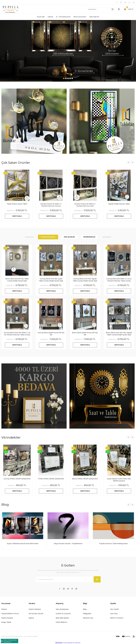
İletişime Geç (88, 618)
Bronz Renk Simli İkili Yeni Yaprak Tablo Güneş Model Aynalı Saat (119, 334)
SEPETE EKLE (17, 216)
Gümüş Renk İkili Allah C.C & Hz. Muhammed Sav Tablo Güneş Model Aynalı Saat (119, 280)
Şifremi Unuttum (117, 618)
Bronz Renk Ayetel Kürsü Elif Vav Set (85, 334)
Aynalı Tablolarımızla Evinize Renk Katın (23, 544)
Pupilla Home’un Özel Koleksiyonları (113, 544)
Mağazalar (87, 614)
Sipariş (31, 618)
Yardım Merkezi (35, 609)
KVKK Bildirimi (61, 622)
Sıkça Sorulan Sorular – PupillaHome (68, 544)
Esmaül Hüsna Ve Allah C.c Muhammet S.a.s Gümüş (51, 205)
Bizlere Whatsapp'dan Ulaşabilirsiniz (9, 641)
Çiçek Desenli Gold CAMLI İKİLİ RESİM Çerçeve (119, 480)
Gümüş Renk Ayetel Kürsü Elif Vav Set (51, 334)
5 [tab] (72, 78)
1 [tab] (64, 78)
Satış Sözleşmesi (62, 609)
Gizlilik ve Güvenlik (63, 614)
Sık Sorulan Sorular (36, 614)
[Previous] (4, 51)
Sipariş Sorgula (7, 618)
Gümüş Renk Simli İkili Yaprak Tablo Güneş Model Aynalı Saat (85, 280)
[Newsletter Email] (68, 579)
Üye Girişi (114, 614)
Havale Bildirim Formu (10, 614)
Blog (85, 609)
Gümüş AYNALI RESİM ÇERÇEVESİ (17, 479)
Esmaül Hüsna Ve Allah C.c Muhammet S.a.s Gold (85, 205)
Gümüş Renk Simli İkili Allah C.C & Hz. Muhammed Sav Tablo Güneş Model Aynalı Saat (17, 334)
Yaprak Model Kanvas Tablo (119, 204)
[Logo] (11, 9)
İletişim (4, 609)
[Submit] (97, 579)
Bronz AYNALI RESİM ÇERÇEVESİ (85, 479)
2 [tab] (66, 78)
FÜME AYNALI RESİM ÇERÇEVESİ (51, 479)
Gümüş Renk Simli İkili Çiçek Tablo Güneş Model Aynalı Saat (51, 280)
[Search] (101, 9)
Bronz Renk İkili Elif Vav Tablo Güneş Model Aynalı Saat (17, 280)
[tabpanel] (68, 51)
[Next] (132, 51)
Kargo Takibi (6, 622)
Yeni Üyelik (114, 609)
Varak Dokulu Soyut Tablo (17, 204)
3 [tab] (68, 78)
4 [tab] (70, 78)
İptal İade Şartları (62, 618)
